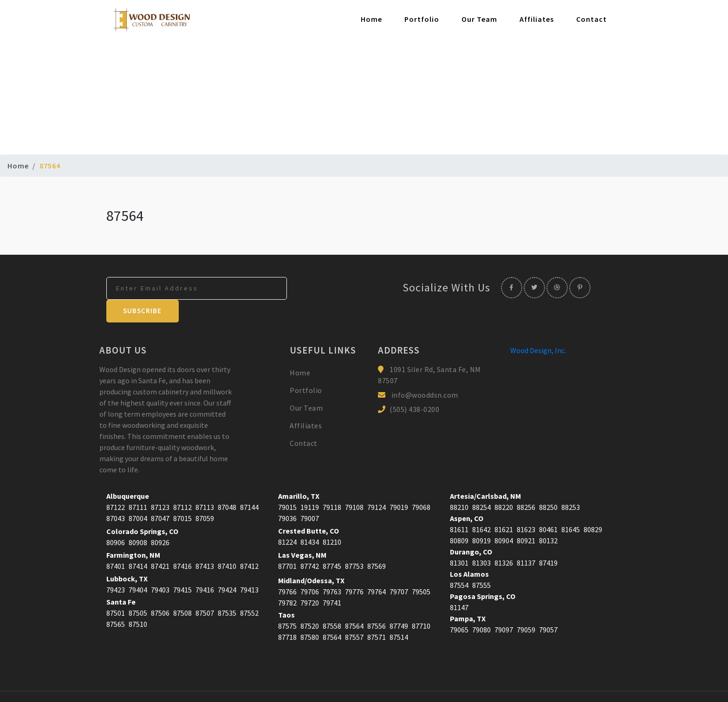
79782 (287, 580)
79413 (249, 567)
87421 (160, 544)
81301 (459, 541)
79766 (287, 569)
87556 (377, 604)
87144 (249, 485)
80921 (526, 518)
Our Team (479, 19)
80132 (548, 518)
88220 (504, 485)
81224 (287, 520)
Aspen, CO (467, 496)
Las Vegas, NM (302, 533)
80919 (481, 518)
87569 (377, 544)
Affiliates (537, 19)
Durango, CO (471, 529)
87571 (377, 615)
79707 (399, 569)
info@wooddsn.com (425, 373)
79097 (504, 607)
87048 (227, 485)
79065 (459, 607)
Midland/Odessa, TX (311, 558)
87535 (227, 591)
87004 (138, 496)
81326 (504, 541)
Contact (591, 19)
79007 (310, 496)
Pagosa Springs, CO (483, 574)
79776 (354, 569)
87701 (287, 544)
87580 (310, 615)
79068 (421, 485)
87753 (354, 544)
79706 (310, 569)
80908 (138, 520)
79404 (138, 567)
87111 (138, 485)
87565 (116, 602)
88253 (571, 485)
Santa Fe (121, 580)
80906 (116, 520)
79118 (332, 485)
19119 (310, 485)
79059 (526, 607)
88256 (526, 485)
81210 (332, 520)
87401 (116, 544)
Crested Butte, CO (309, 509)
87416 (182, 544)
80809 (459, 518)
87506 (160, 591)
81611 (459, 507)
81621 (504, 507)
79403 (160, 567)
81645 (571, 507)
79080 (481, 607)
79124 (377, 485)
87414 (138, 544)
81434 (310, 520)
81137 (526, 541)
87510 (138, 602)
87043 (116, 496)
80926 (160, 520)
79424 (227, 567)
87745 (332, 544)
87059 (205, 496)
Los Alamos (469, 552)
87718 (287, 615)
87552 (249, 591)
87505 (138, 591)
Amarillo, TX (299, 474)
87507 (205, 591)
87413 (205, 544)
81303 (481, 541)
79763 (332, 569)
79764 (377, 569)
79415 (182, 567)
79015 (287, 485)
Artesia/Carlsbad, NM (485, 474)
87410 (227, 544)
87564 (354, 604)
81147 (459, 585)
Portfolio (422, 19)
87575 (287, 604)
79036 (287, 496)
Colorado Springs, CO (142, 509)
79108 (354, 485)
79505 (421, 569)
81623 (526, 507)
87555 (481, 563)
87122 (116, 485)
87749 (399, 604)
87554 (459, 563)
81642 (481, 507)
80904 (504, 518)
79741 (332, 580)
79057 (548, 607)
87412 (249, 544)
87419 (548, 541)
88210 (459, 485)
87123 (160, 485)
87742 (310, 544)
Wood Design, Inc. (538, 328)
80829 (593, 507)
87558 (332, 604)
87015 (182, 496)
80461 (548, 507)
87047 (160, 496)
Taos (286, 593)
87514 (399, 615)
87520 (310, 604)
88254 (481, 485)
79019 (399, 485)
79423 (116, 567)
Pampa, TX (468, 596)
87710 (421, 604)
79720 (310, 580)
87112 (182, 485)
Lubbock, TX (127, 556)
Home (371, 19)
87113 (205, 485)
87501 (116, 591)
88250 (548, 485)
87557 (354, 615)
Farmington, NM (133, 533)
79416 (205, 567)
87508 (182, 591)
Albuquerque (128, 474)
